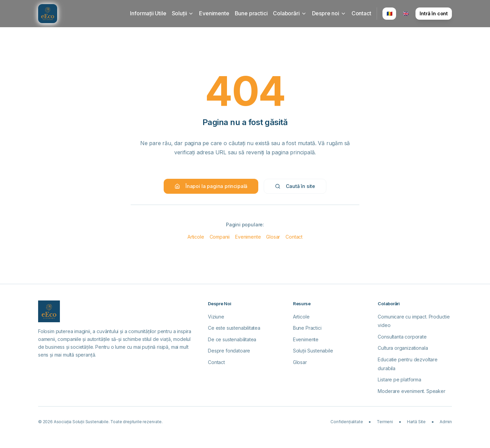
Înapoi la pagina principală (211, 186)
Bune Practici (307, 328)
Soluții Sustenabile (313, 351)
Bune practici (251, 13)
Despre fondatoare (229, 351)
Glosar (273, 237)
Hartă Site (416, 422)
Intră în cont (434, 13)
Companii (220, 237)
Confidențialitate (347, 422)
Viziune (216, 317)
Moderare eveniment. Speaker (411, 391)
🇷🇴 (389, 13)
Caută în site (295, 186)
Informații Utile (148, 13)
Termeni (385, 422)
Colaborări (290, 13)
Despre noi (329, 13)
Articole (196, 237)
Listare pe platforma (399, 380)
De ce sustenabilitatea (232, 339)
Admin (446, 422)
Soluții (183, 13)
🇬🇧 (406, 13)
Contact (361, 13)
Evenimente (214, 13)
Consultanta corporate (402, 337)
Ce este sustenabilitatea (234, 328)
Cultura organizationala (403, 348)
